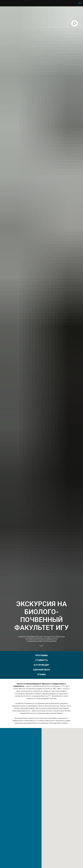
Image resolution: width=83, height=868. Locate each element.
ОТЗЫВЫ (41, 674)
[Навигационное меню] (80, 3)
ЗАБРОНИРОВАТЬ (41, 670)
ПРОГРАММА (41, 655)
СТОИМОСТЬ (41, 660)
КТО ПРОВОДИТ (42, 665)
